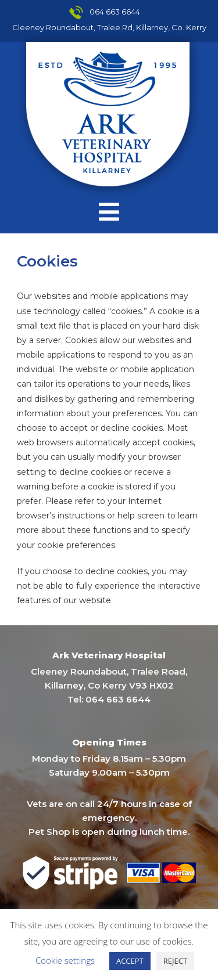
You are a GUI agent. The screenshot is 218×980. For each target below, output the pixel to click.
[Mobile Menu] (109, 212)
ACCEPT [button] (130, 961)
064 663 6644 (115, 12)
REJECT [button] (175, 961)
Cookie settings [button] (65, 960)
